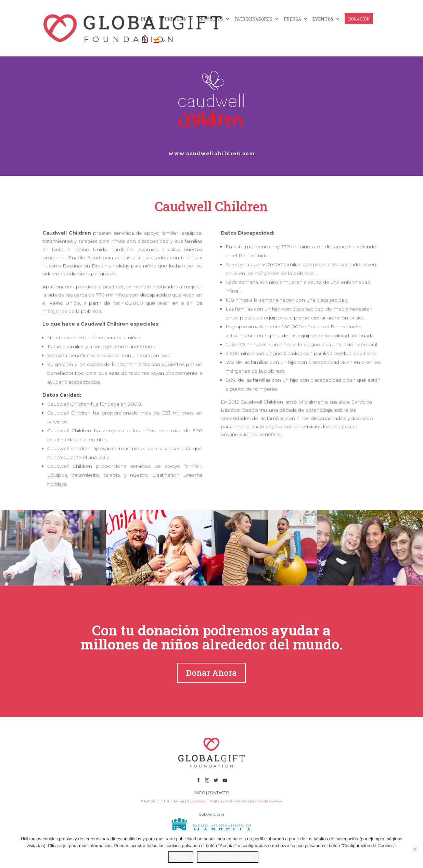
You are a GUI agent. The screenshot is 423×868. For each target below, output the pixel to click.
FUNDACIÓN (174, 19)
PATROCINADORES (253, 19)
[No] (414, 849)
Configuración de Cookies (228, 857)
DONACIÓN (359, 19)
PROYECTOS (210, 19)
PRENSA (292, 19)
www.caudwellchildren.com (211, 153)
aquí (63, 846)
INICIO (147, 19)
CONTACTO (219, 793)
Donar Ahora (211, 673)
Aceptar (181, 857)
